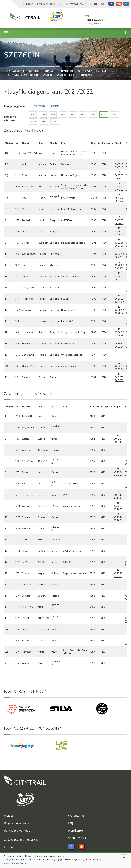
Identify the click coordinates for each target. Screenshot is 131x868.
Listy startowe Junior (22, 75)
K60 (83, 114)
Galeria (34, 71)
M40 (33, 121)
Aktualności (15, 71)
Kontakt (86, 75)
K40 (63, 114)
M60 (55, 121)
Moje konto (75, 830)
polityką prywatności (16, 863)
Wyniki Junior (66, 75)
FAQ (71, 823)
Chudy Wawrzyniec (75, 4)
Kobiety (55, 106)
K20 (43, 114)
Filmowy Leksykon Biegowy (39, 4)
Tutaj (7, 859)
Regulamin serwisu (17, 823)
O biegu (9, 815)
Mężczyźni (40, 106)
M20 (104, 114)
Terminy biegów (69, 71)
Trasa (49, 71)
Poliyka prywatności (17, 830)
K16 (33, 114)
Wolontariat (76, 815)
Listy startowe (96, 71)
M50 (44, 121)
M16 (93, 114)
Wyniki (47, 75)
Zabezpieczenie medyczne (21, 839)
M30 (114, 114)
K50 (73, 114)
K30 (53, 114)
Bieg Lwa (99, 4)
